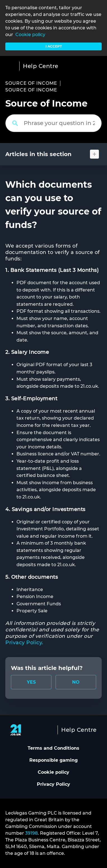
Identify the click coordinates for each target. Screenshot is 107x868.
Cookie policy (30, 35)
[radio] (31, 682)
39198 (31, 833)
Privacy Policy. (24, 643)
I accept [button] (54, 46)
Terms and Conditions (53, 748)
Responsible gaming (53, 760)
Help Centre (41, 66)
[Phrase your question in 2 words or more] (53, 123)
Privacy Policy (53, 784)
